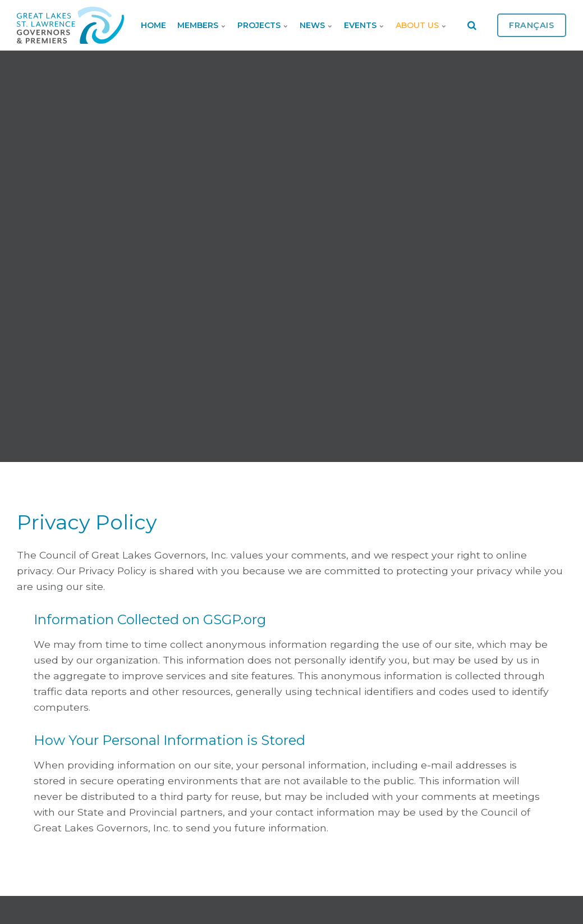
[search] (472, 25)
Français (532, 25)
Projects (263, 25)
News (316, 25)
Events (364, 25)
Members (202, 25)
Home (153, 25)
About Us (421, 25)
